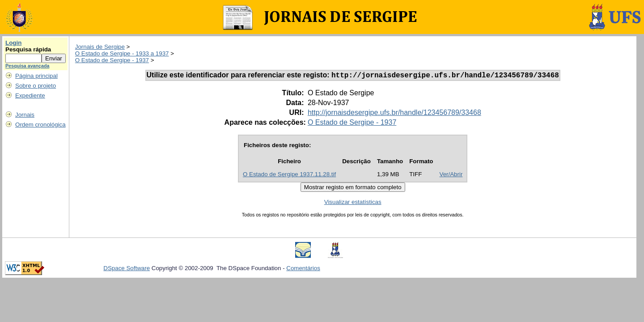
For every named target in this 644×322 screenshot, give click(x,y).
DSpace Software (127, 269)
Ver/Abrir (451, 176)
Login (13, 43)
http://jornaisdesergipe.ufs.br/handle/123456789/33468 (394, 114)
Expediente (30, 95)
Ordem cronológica (40, 125)
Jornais (25, 115)
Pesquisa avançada (27, 66)
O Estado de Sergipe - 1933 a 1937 (122, 53)
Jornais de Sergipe (100, 47)
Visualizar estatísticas (353, 203)
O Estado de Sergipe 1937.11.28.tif (289, 176)
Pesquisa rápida (28, 49)
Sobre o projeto (36, 86)
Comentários (303, 269)
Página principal (36, 76)
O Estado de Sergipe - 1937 (112, 60)
